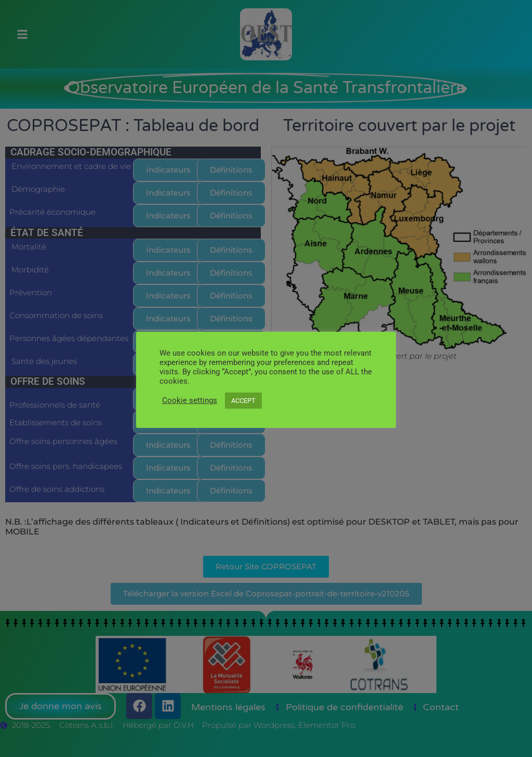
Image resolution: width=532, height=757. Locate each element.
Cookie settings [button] (190, 400)
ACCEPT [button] (243, 401)
